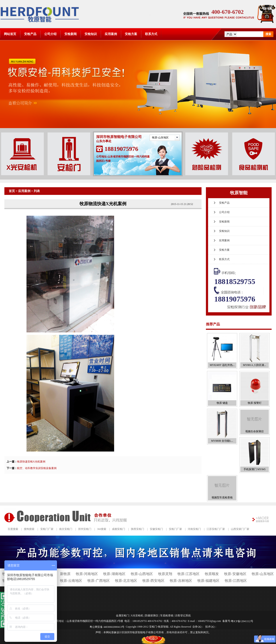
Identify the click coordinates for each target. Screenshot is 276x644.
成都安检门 (119, 529)
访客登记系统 (183, 616)
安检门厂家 (47, 529)
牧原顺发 (212, 574)
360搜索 (102, 529)
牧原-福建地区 (208, 581)
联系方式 (151, 34)
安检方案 (131, 34)
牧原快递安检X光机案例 (31, 462)
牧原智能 (239, 193)
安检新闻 (71, 34)
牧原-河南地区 (87, 574)
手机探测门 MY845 (255, 469)
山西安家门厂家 (240, 529)
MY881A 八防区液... (254, 365)
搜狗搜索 (29, 529)
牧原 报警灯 (255, 403)
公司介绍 (50, 34)
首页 (12, 191)
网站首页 (10, 34)
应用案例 (111, 34)
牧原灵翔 (165, 574)
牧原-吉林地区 (181, 581)
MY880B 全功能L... (222, 441)
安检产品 (30, 34)
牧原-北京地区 (126, 581)
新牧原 (65, 574)
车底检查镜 (167, 616)
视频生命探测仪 (255, 431)
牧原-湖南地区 (114, 574)
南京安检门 (66, 529)
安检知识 (91, 34)
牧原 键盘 (222, 403)
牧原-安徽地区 (235, 574)
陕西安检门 (138, 529)
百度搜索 (13, 529)
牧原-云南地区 (71, 581)
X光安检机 (137, 616)
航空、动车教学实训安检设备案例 (37, 468)
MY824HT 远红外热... (222, 365)
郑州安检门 (85, 529)
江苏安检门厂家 (216, 529)
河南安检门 (194, 529)
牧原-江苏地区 (188, 574)
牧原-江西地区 (236, 581)
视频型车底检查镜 (222, 498)
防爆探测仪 (152, 616)
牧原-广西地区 (98, 581)
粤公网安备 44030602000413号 (107, 627)
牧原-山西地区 (142, 574)
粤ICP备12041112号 (242, 621)
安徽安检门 (156, 529)
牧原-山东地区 (160, 138)
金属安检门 (122, 616)
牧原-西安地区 (153, 581)
